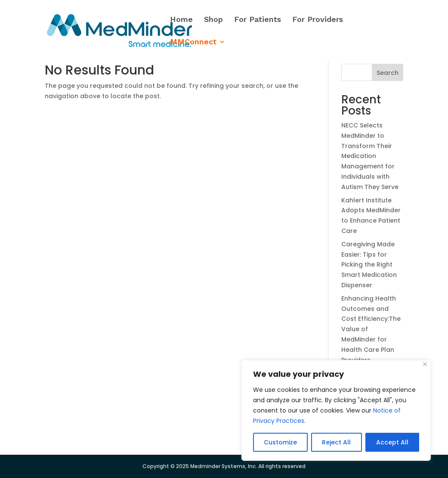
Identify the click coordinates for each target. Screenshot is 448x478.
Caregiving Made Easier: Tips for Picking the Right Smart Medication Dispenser (369, 265)
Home (181, 20)
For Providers (318, 20)
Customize (280, 442)
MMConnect (193, 42)
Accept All (392, 442)
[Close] (425, 364)
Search (388, 73)
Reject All (336, 442)
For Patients (258, 20)
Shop (213, 20)
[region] (336, 410)
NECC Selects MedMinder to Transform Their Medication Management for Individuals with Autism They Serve (370, 156)
